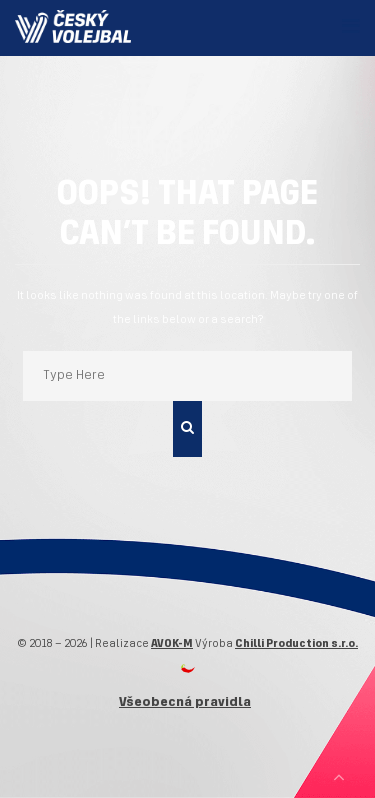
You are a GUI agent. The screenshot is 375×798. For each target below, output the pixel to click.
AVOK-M (172, 644)
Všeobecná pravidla (185, 702)
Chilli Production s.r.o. (296, 644)
